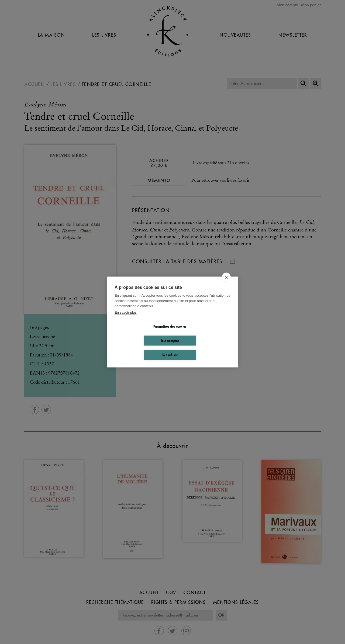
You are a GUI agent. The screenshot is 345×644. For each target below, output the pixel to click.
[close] (226, 277)
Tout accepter (170, 340)
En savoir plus (126, 312)
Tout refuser (170, 355)
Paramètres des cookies (170, 326)
